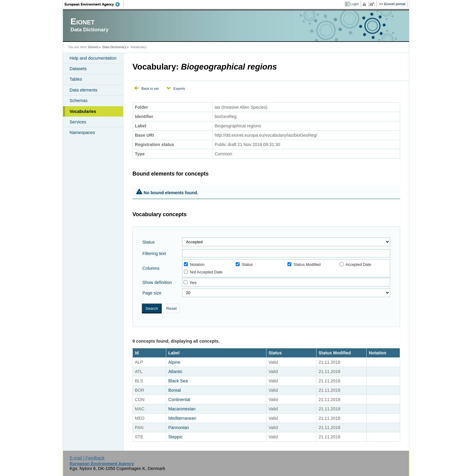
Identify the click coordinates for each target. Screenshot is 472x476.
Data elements (84, 90)
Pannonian (179, 428)
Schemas (79, 101)
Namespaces (82, 132)
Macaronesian (182, 409)
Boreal (175, 390)
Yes (193, 283)
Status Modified (304, 264)
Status (149, 242)
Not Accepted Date (203, 272)
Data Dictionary (114, 47)
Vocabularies (83, 111)
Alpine (174, 362)
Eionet (93, 47)
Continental (179, 400)
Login (355, 4)
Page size (152, 293)
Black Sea (178, 381)
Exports (179, 89)
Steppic (175, 437)
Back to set (150, 89)
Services (78, 122)
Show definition (157, 282)
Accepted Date (355, 264)
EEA (94, 4)
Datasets (78, 69)
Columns (151, 268)
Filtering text (154, 254)
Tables (76, 79)
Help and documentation (93, 58)
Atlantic (175, 372)
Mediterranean (182, 418)
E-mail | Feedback (87, 458)
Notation (194, 264)
